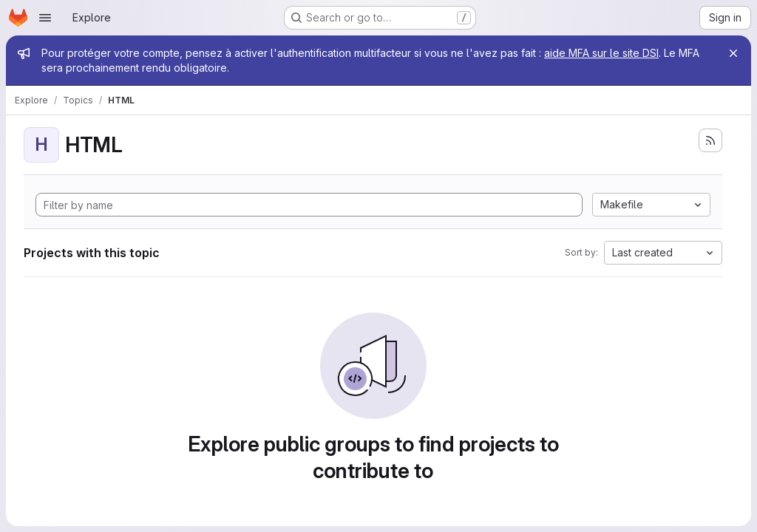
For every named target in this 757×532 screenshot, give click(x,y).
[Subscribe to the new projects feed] (710, 140)
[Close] (733, 53)
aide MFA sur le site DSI (601, 53)
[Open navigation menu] (45, 18)
